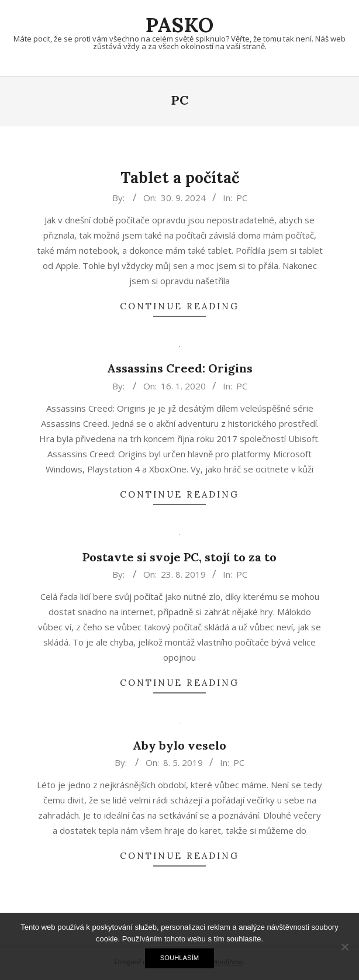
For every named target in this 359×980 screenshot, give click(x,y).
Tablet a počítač (180, 177)
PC (242, 198)
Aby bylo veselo (179, 745)
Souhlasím (179, 958)
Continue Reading (179, 306)
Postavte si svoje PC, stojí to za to (179, 557)
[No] (344, 947)
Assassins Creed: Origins (180, 368)
